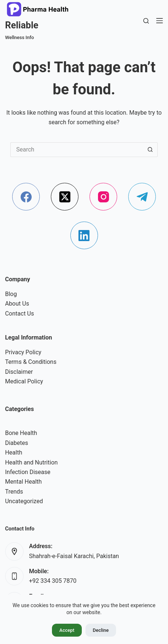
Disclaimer (19, 372)
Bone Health (21, 433)
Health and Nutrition (31, 462)
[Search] (146, 21)
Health (14, 452)
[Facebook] (26, 197)
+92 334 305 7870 (53, 581)
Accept (67, 630)
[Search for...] (77, 150)
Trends (14, 492)
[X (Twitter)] (65, 197)
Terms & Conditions (31, 362)
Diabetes (17, 443)
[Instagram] (103, 197)
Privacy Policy (23, 352)
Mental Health (24, 482)
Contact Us (20, 314)
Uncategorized (24, 501)
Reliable (22, 25)
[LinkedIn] (84, 235)
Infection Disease (28, 472)
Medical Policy (24, 381)
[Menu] (160, 21)
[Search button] (150, 150)
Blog (11, 294)
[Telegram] (142, 197)
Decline (101, 630)
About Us (17, 304)
